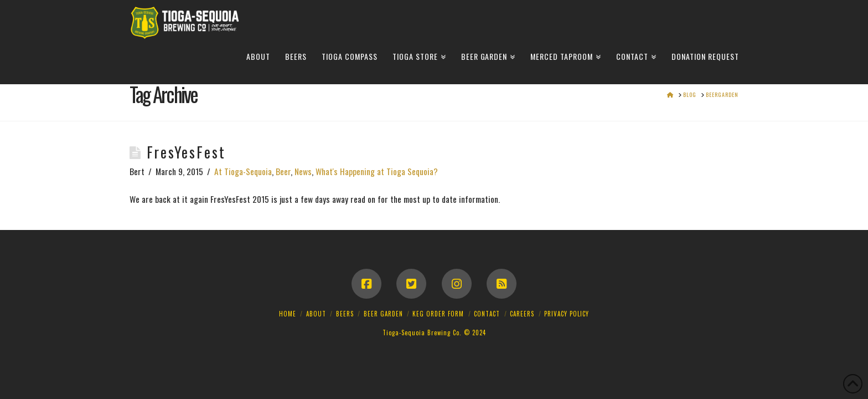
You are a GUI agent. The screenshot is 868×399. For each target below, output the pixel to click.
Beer (283, 171)
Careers (522, 314)
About (316, 314)
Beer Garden (383, 314)
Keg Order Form (438, 314)
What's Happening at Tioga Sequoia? (377, 171)
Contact (487, 314)
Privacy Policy (567, 314)
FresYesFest (186, 152)
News (303, 171)
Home (288, 314)
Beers (345, 314)
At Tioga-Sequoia (243, 171)
